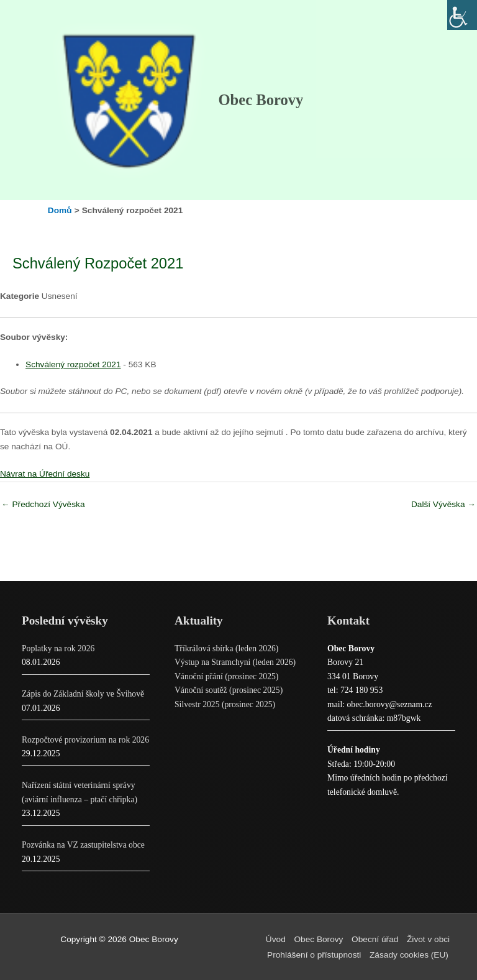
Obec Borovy (261, 100)
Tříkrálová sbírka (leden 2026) (226, 648)
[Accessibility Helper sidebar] (462, 15)
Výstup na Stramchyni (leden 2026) (235, 662)
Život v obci (428, 939)
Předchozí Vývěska (43, 504)
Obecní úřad (375, 939)
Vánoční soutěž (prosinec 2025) (229, 690)
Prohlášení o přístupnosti (314, 955)
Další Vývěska (443, 504)
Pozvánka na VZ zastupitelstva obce (83, 845)
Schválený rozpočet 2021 (73, 364)
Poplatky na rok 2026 (58, 648)
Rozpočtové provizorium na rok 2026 (85, 740)
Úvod (276, 939)
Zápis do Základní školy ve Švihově (83, 694)
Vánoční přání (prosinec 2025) (226, 676)
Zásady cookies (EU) (409, 955)
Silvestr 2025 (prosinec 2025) (225, 704)
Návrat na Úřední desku (45, 474)
